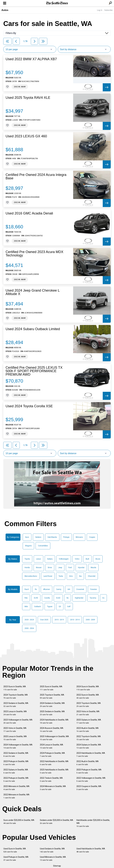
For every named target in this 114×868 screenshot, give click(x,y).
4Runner (46, 589)
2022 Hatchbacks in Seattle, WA (54, 763)
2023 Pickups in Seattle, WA (16, 763)
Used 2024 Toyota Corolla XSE (29, 406)
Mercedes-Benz (31, 576)
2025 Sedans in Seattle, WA (52, 713)
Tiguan (50, 607)
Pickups (66, 537)
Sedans (38, 537)
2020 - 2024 (29, 620)
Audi (87, 559)
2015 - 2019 (59, 620)
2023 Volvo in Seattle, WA (88, 713)
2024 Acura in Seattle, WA (52, 730)
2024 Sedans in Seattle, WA (52, 705)
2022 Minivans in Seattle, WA (16, 796)
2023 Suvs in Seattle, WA (15, 688)
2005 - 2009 (90, 620)
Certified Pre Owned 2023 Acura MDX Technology (34, 254)
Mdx (26, 607)
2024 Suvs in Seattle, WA (88, 688)
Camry (59, 589)
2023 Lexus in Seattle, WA (15, 713)
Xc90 (36, 598)
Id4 (69, 589)
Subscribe (108, 10)
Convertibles (43, 546)
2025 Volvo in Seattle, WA (15, 730)
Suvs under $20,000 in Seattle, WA (19, 822)
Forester (94, 589)
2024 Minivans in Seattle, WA (53, 788)
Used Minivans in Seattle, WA (53, 858)
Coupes (92, 537)
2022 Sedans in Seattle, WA (16, 755)
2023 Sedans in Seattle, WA (16, 705)
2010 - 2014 (75, 620)
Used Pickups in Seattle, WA (16, 858)
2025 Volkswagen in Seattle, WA (54, 738)
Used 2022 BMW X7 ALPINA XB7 (31, 59)
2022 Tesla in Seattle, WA (51, 779)
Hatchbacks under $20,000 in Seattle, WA (93, 823)
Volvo (77, 559)
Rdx (26, 598)
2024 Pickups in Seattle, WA (52, 755)
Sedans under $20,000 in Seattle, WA (56, 822)
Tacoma (93, 598)
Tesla (61, 576)
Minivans (79, 537)
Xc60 (58, 598)
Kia (80, 576)
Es (103, 598)
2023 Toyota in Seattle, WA (89, 705)
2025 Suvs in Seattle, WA (51, 688)
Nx (68, 598)
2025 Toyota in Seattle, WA (52, 696)
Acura (98, 559)
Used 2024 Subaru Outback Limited (33, 329)
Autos (5, 10)
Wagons (28, 546)
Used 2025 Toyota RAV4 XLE (28, 98)
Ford (70, 568)
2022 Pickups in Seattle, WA (16, 779)
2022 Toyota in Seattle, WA (89, 738)
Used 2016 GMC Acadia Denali (29, 213)
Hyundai (81, 568)
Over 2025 (44, 620)
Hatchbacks (52, 537)
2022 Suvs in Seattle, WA (88, 696)
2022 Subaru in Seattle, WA (16, 771)
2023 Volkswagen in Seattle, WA (18, 721)
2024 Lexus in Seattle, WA (51, 746)
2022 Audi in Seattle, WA (87, 763)
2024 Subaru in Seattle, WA (89, 746)
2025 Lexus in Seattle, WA (15, 738)
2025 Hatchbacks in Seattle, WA (54, 771)
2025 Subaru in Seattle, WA (89, 721)
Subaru (50, 559)
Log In (100, 10)
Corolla (47, 598)
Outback (37, 607)
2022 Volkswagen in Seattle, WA (91, 779)
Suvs (27, 537)
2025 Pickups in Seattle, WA (89, 771)
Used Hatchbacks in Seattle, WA (91, 850)
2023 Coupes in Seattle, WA (89, 788)
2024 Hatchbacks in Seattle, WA (54, 721)
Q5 (60, 607)
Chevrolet (92, 576)
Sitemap (57, 866)
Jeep (60, 568)
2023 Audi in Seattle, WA (87, 730)
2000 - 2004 (29, 628)
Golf (69, 607)
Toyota (27, 559)
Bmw (50, 568)
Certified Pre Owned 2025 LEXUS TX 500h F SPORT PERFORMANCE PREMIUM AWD (34, 371)
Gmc (71, 576)
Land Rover (48, 576)
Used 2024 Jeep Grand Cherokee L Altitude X (33, 292)
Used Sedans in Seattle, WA (52, 850)
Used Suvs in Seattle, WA (15, 850)
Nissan (39, 568)
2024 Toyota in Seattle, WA (16, 696)
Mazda (93, 568)
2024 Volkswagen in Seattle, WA (18, 746)
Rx (36, 589)
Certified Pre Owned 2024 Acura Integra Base (36, 176)
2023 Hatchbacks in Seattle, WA (91, 755)
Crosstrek (80, 589)
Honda (27, 568)
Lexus (38, 559)
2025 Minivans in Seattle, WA (16, 788)
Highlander (79, 598)
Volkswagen (64, 559)
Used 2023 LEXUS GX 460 (26, 136)
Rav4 (27, 589)
